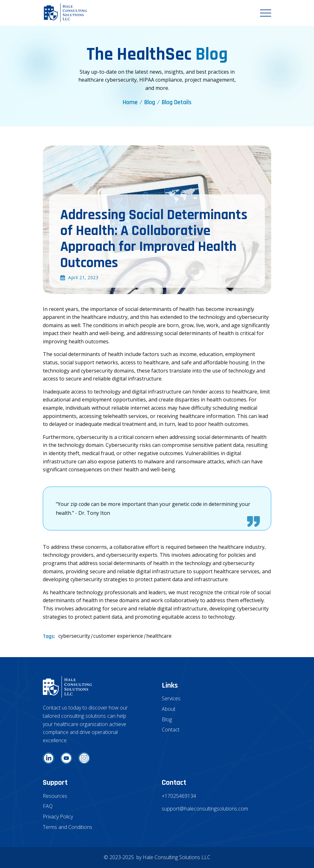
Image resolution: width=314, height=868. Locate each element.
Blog (150, 102)
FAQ (48, 806)
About (169, 709)
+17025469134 (179, 796)
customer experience (118, 636)
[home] (65, 13)
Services (171, 698)
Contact (171, 730)
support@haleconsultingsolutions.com (205, 809)
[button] (266, 13)
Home (130, 102)
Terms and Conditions (68, 827)
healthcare (159, 636)
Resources (55, 796)
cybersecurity (74, 636)
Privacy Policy (58, 817)
